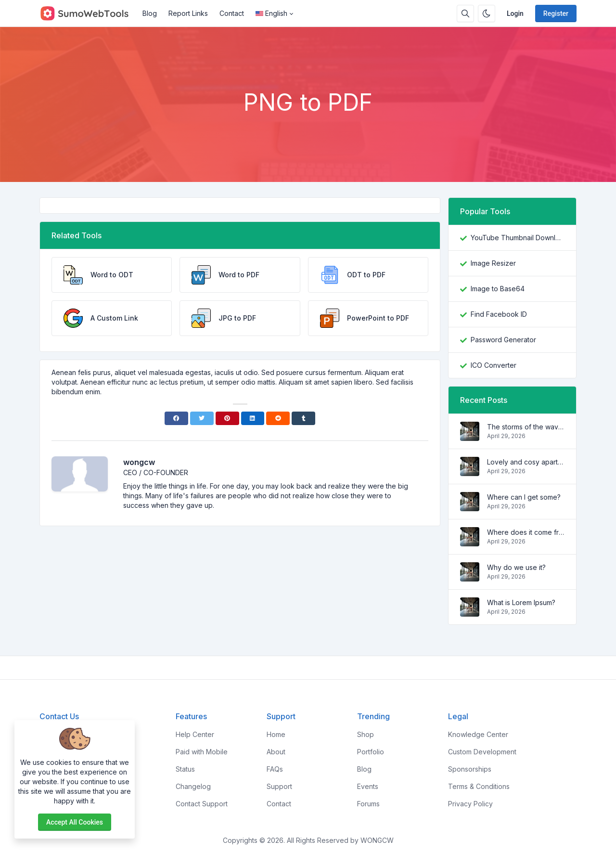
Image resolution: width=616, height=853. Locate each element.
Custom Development (482, 752)
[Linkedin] (253, 418)
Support (279, 786)
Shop (366, 734)
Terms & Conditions (479, 786)
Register (556, 13)
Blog (150, 13)
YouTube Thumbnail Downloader (518, 238)
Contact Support (202, 804)
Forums (368, 804)
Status (185, 769)
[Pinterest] (227, 418)
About (276, 752)
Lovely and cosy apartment (526, 462)
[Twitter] (202, 418)
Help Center (195, 734)
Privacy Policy (470, 804)
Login (515, 13)
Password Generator (503, 340)
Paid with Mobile (202, 752)
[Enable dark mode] (487, 13)
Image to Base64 (498, 289)
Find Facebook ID (499, 314)
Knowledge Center (478, 734)
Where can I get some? (524, 497)
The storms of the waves (526, 427)
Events (368, 786)
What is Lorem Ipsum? (521, 602)
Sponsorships (470, 769)
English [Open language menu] (271, 13)
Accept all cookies (75, 822)
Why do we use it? (516, 567)
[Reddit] (278, 418)
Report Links (188, 13)
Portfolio (371, 752)
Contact (232, 13)
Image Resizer (493, 263)
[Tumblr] (303, 418)
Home (276, 734)
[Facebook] (176, 418)
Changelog (193, 786)
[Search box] (465, 13)
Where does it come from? (526, 532)
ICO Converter (494, 365)
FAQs (275, 769)
